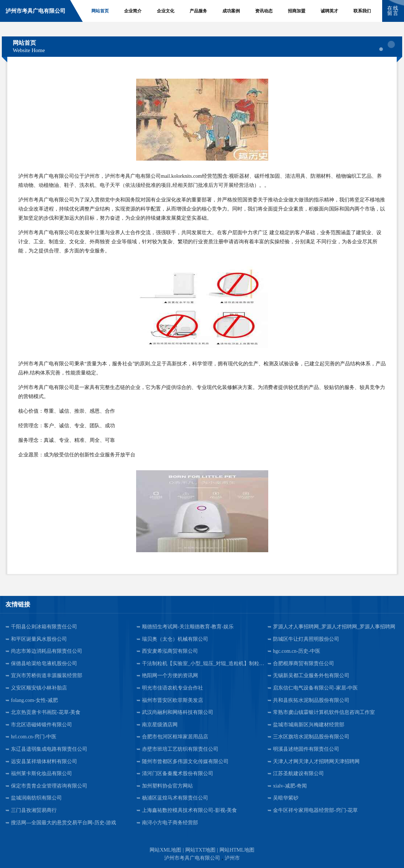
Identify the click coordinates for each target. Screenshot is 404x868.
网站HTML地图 (237, 850)
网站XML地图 (165, 850)
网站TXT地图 (200, 850)
